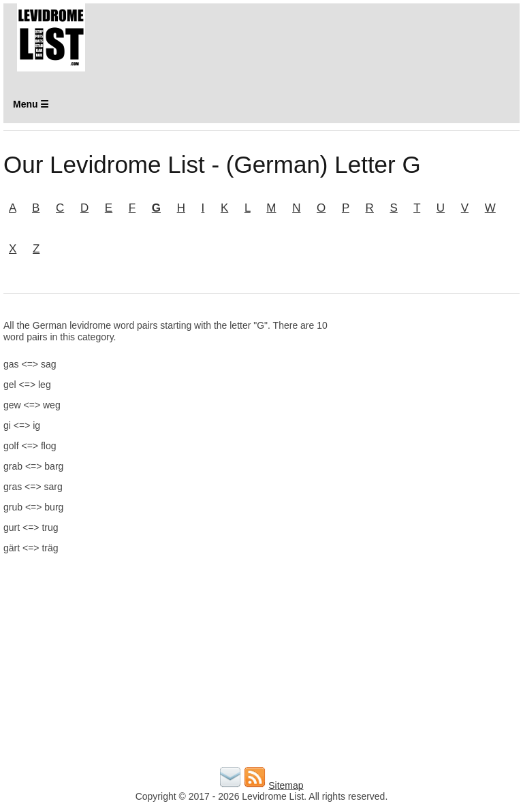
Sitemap (286, 785)
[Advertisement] (436, 388)
